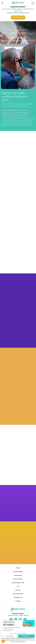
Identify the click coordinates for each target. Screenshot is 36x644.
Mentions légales (18, 594)
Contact (18, 590)
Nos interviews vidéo (18, 583)
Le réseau (18, 601)
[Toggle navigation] (2, 3)
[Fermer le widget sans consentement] (9, 621)
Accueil (18, 568)
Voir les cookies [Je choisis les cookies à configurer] (9, 636)
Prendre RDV (18, 18)
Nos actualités (18, 579)
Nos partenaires (18, 572)
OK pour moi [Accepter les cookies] (26, 636)
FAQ (18, 586)
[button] (3, 641)
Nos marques (18, 575)
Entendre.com (18, 597)
